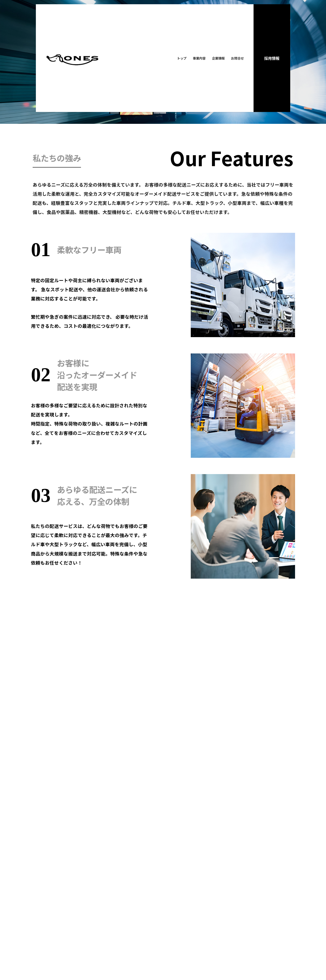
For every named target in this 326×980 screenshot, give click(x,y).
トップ (182, 58)
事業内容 (199, 58)
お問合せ (237, 58)
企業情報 (218, 58)
